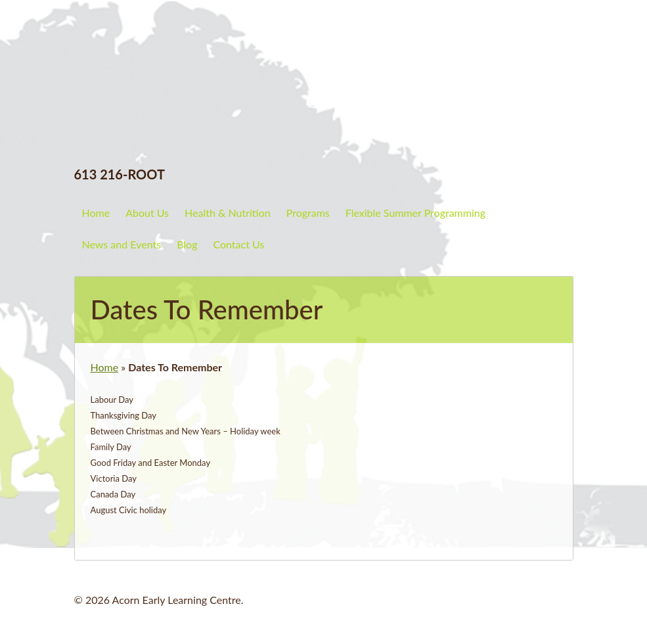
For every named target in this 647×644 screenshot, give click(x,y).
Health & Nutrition (228, 213)
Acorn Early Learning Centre (189, 49)
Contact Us (238, 244)
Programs (308, 213)
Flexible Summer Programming (415, 213)
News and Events (122, 244)
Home (96, 213)
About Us (147, 213)
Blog (187, 244)
